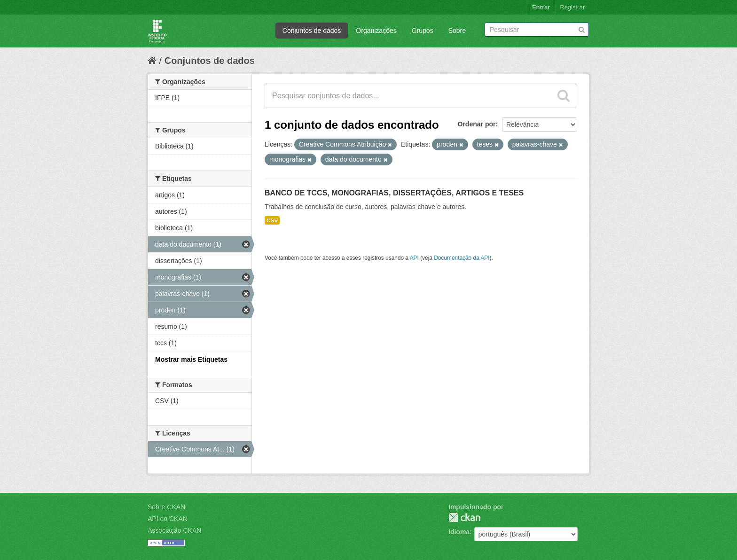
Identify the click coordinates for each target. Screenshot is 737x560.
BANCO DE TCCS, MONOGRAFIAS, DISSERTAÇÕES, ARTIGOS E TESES (394, 193)
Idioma (459, 532)
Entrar (541, 7)
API (414, 258)
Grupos (423, 31)
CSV (272, 220)
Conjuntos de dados (312, 31)
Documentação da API (462, 258)
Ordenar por (477, 124)
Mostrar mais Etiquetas (191, 359)
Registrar (572, 7)
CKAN (464, 517)
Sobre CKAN (166, 507)
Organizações (376, 31)
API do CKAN (168, 519)
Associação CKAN (174, 530)
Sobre (457, 31)
